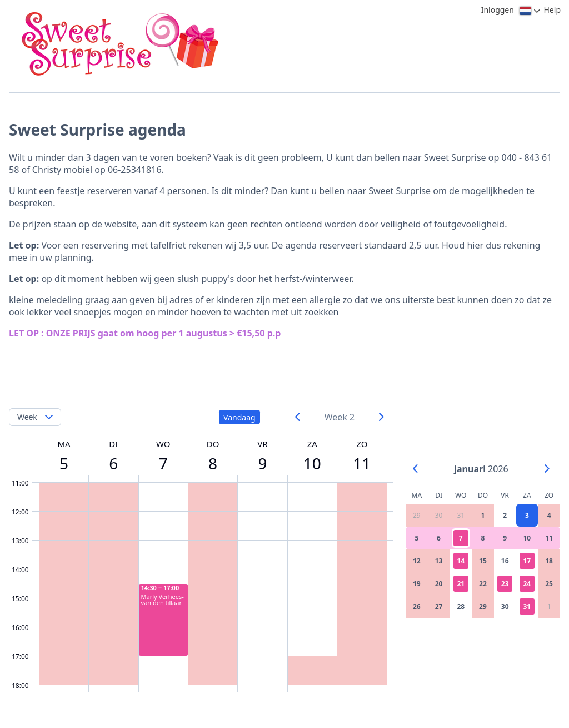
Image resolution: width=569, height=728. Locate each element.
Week (27, 417)
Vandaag (239, 417)
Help (553, 10)
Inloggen (498, 10)
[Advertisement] (282, 365)
